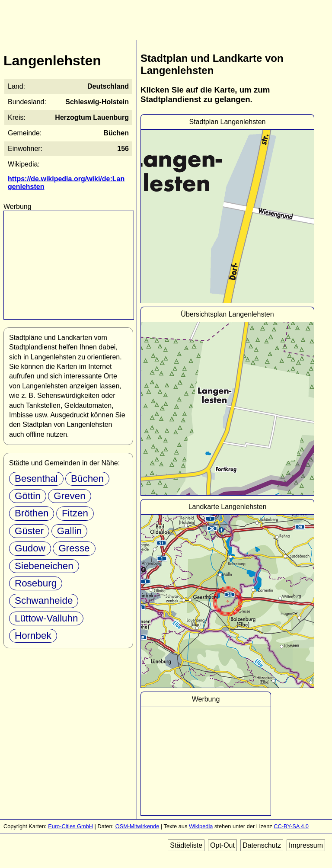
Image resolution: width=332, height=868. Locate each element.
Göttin (28, 496)
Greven (69, 496)
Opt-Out (222, 845)
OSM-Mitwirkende (137, 826)
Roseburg (36, 583)
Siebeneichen (44, 566)
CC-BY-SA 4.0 (291, 826)
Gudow (30, 548)
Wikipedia (201, 826)
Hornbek (33, 636)
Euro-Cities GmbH (70, 826)
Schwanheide (44, 601)
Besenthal (36, 479)
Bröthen (32, 513)
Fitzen (75, 513)
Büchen (87, 479)
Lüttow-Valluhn (46, 618)
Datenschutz (262, 845)
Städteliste (186, 845)
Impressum (306, 845)
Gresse (74, 548)
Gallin (69, 531)
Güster (29, 531)
